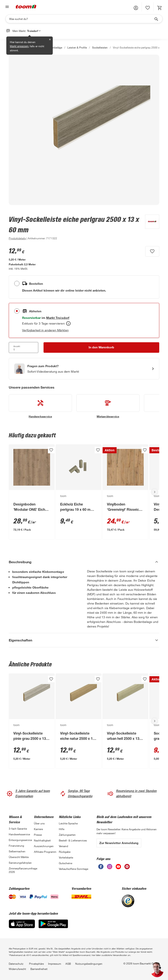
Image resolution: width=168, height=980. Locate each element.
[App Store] (22, 927)
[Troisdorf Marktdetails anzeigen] (58, 318)
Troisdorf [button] (34, 31)
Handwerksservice (19, 834)
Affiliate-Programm (45, 852)
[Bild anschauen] (84, 130)
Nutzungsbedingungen (89, 964)
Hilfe (62, 829)
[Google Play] (53, 927)
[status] (148, 8)
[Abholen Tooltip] (68, 323)
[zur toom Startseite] (26, 7)
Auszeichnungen (44, 846)
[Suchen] (81, 19)
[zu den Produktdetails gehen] (17, 238)
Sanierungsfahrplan (20, 863)
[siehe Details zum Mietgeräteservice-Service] (108, 406)
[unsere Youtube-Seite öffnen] (118, 868)
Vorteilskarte (66, 857)
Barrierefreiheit (39, 969)
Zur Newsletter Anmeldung (119, 843)
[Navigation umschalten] (7, 7)
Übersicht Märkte (19, 857)
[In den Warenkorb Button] (101, 348)
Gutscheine (66, 863)
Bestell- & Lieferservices (73, 840)
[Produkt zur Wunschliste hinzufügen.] (152, 251)
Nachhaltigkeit (42, 840)
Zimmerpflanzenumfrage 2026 (21, 870)
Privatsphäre (36, 964)
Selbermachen (17, 851)
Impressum (55, 964)
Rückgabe (65, 852)
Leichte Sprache (68, 823)
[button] (136, 8)
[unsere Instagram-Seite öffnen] (110, 868)
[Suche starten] (156, 19)
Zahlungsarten (67, 835)
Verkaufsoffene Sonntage (73, 869)
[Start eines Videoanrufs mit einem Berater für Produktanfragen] (84, 369)
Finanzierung (16, 846)
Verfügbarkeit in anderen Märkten (45, 330)
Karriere (38, 829)
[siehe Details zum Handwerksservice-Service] (40, 406)
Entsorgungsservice (20, 840)
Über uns (39, 823)
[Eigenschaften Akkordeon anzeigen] (84, 640)
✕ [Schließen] (50, 40)
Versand (63, 846)
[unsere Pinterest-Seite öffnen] (127, 868)
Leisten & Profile (77, 47)
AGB (68, 964)
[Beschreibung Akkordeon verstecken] (84, 562)
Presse (38, 835)
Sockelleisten (100, 47)
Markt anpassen (19, 46)
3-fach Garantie (18, 829)
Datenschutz (16, 964)
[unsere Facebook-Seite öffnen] (101, 868)
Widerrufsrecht (17, 969)
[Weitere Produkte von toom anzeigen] (150, 228)
